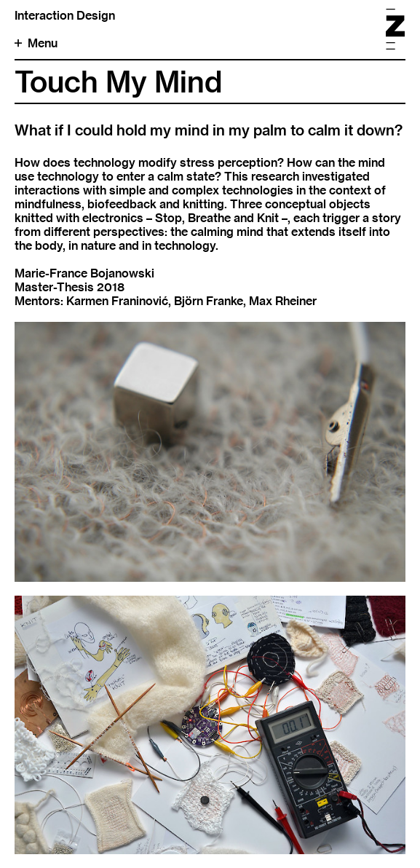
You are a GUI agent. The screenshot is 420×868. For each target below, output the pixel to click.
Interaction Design (65, 16)
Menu (36, 43)
